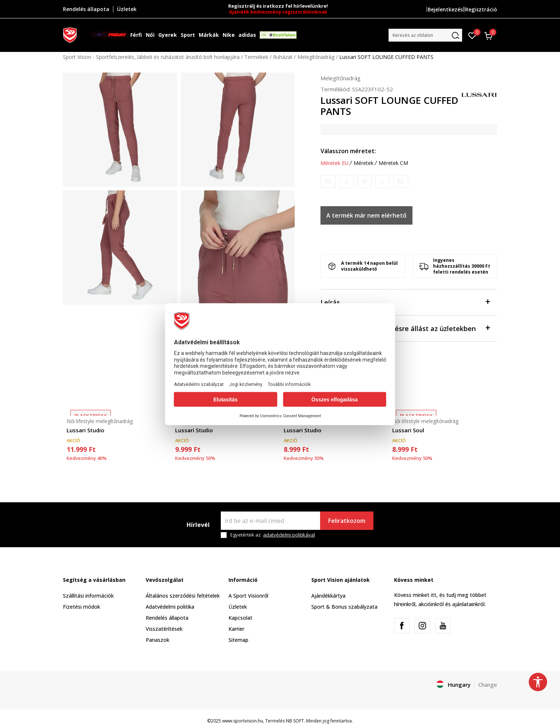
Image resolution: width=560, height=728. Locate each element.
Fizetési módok (81, 607)
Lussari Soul (408, 430)
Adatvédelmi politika (170, 607)
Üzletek (238, 607)
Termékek (256, 57)
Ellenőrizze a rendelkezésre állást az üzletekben (405, 328)
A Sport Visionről (248, 596)
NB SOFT (295, 721)
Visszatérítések (164, 629)
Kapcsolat (240, 618)
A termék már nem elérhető (366, 215)
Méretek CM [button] (393, 163)
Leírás (405, 302)
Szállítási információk (88, 596)
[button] (425, 35)
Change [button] (488, 685)
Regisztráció (481, 9)
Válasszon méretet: (348, 151)
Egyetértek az (273, 535)
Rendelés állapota (167, 618)
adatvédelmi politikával (289, 535)
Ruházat (283, 57)
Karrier (236, 629)
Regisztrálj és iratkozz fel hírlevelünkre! (280, 6)
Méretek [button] (364, 163)
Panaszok (157, 640)
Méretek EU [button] (334, 163)
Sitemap (238, 640)
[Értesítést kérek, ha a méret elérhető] (328, 181)
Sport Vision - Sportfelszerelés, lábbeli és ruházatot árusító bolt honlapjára (151, 57)
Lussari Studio (86, 430)
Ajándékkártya (328, 596)
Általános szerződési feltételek (183, 596)
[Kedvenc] (472, 35)
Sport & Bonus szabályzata (344, 607)
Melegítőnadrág (316, 57)
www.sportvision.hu (243, 721)
